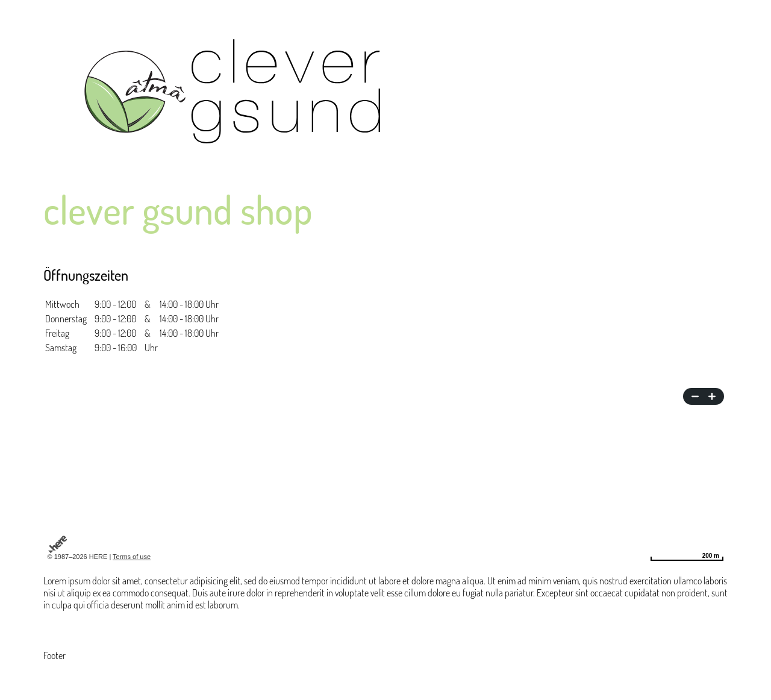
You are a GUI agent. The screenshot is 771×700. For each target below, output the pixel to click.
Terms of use (132, 557)
